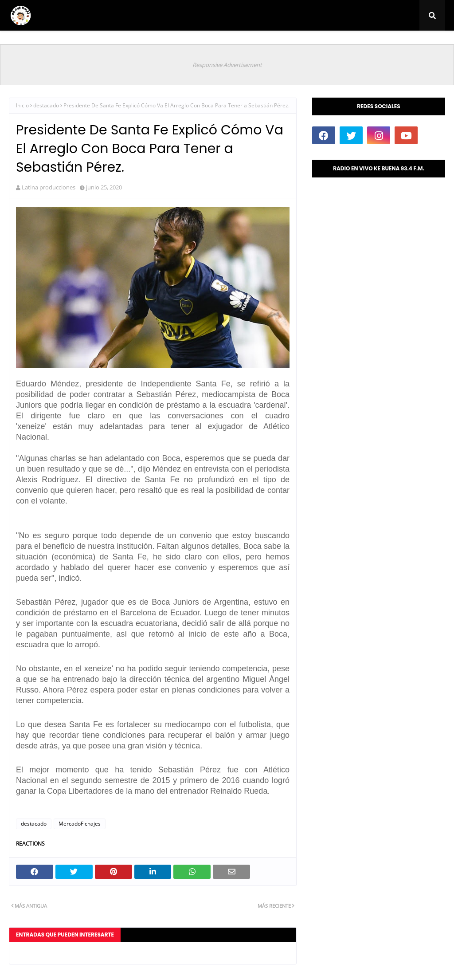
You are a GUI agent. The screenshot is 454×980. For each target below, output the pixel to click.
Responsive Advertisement (227, 65)
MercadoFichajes (80, 824)
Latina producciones (49, 187)
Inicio (22, 105)
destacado (46, 105)
